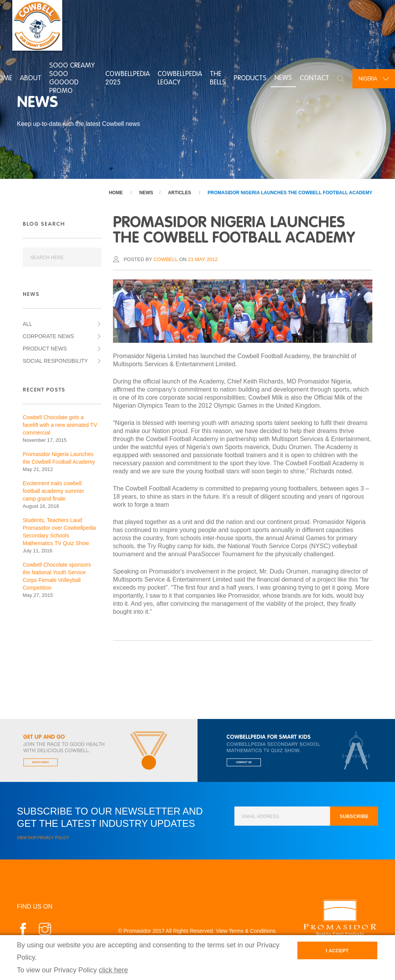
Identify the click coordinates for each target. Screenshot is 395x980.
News (282, 78)
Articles (179, 193)
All (27, 324)
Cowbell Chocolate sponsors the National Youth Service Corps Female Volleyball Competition (57, 576)
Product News (45, 349)
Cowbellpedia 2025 (126, 78)
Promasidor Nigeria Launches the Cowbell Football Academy (290, 193)
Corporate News (48, 336)
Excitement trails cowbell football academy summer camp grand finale (53, 491)
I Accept (337, 951)
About (30, 78)
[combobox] (373, 78)
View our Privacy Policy (43, 838)
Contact (313, 78)
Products (249, 78)
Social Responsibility (55, 361)
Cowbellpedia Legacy (179, 78)
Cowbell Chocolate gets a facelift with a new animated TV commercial (60, 425)
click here (113, 970)
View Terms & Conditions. (246, 931)
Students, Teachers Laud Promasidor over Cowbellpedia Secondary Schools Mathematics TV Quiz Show (59, 532)
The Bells (217, 78)
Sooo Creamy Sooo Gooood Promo (71, 78)
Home (116, 193)
